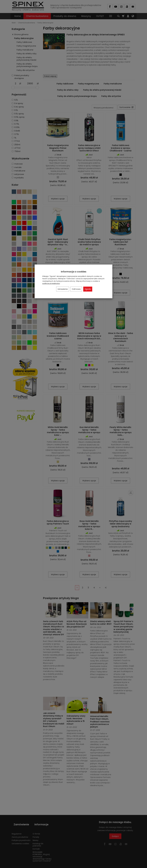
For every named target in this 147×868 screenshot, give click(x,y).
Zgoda (88, 289)
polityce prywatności (51, 283)
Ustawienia (63, 289)
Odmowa (76, 289)
